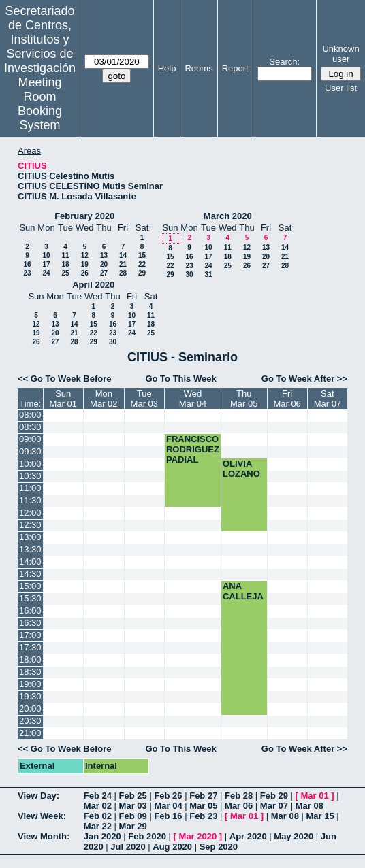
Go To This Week (180, 379)
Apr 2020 (248, 836)
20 (104, 264)
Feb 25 (133, 796)
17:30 (30, 647)
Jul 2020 (128, 847)
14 (123, 255)
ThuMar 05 (244, 399)
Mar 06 (239, 806)
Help (167, 68)
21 (123, 264)
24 (46, 273)
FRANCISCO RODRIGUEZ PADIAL (193, 449)
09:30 (30, 451)
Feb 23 (203, 816)
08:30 (30, 427)
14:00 (30, 562)
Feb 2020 (147, 836)
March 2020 (228, 216)
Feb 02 (98, 816)
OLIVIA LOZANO (241, 469)
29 (142, 273)
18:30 (30, 672)
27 (104, 273)
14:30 (30, 574)
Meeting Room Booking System (40, 104)
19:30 (30, 696)
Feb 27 (203, 796)
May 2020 (293, 836)
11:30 (30, 500)
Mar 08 (310, 806)
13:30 (30, 549)
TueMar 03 (144, 399)
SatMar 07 (328, 399)
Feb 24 (98, 796)
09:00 (30, 439)
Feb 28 (239, 796)
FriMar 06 (287, 399)
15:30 (30, 598)
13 (104, 255)
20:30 (30, 721)
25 (65, 273)
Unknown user (340, 54)
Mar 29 (133, 826)
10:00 (30, 464)
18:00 (30, 660)
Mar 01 (315, 796)
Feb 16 (168, 816)
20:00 (30, 708)
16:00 (30, 611)
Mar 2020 (198, 836)
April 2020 (93, 285)
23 (27, 273)
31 (208, 274)
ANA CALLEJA (243, 591)
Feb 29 (274, 796)
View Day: (38, 796)
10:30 (30, 476)
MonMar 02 (104, 399)
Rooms (199, 68)
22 (142, 264)
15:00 (30, 586)
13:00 (30, 537)
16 (27, 264)
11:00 (30, 488)
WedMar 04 (193, 399)
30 (189, 274)
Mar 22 (98, 826)
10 (46, 255)
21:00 (30, 733)
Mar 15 (320, 816)
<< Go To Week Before (65, 379)
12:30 (30, 525)
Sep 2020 (219, 847)
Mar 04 (168, 806)
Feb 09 (133, 816)
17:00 (30, 635)
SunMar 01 (63, 399)
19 (85, 264)
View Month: (44, 836)
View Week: (42, 816)
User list (341, 88)
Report (235, 68)
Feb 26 (168, 796)
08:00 (30, 415)
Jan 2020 (102, 836)
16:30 (30, 623)
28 (123, 273)
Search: (284, 62)
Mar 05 (203, 806)
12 (85, 255)
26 (85, 273)
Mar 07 (274, 806)
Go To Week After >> (304, 379)
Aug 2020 (172, 847)
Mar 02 (98, 806)
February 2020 (84, 216)
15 (142, 255)
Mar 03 (133, 806)
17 (46, 264)
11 (65, 255)
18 (65, 264)
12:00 (30, 513)
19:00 (30, 684)
